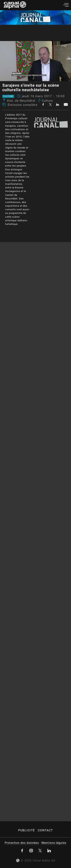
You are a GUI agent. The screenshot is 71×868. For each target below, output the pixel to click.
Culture (8, 96)
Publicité (27, 830)
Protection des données (22, 843)
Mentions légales (54, 843)
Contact (45, 830)
